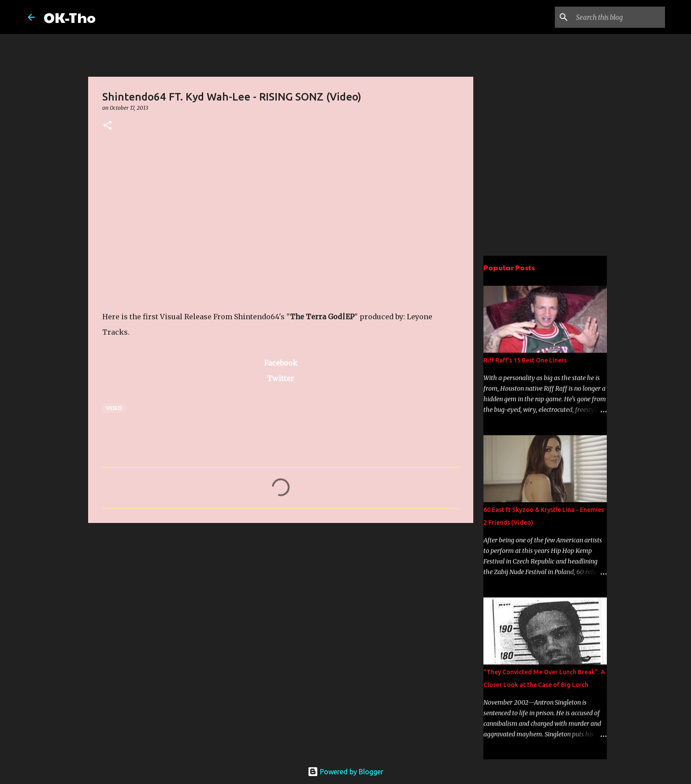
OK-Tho (70, 17)
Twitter (280, 378)
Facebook (281, 363)
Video (114, 408)
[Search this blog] (619, 17)
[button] (108, 126)
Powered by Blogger (345, 772)
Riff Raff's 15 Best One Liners (525, 360)
